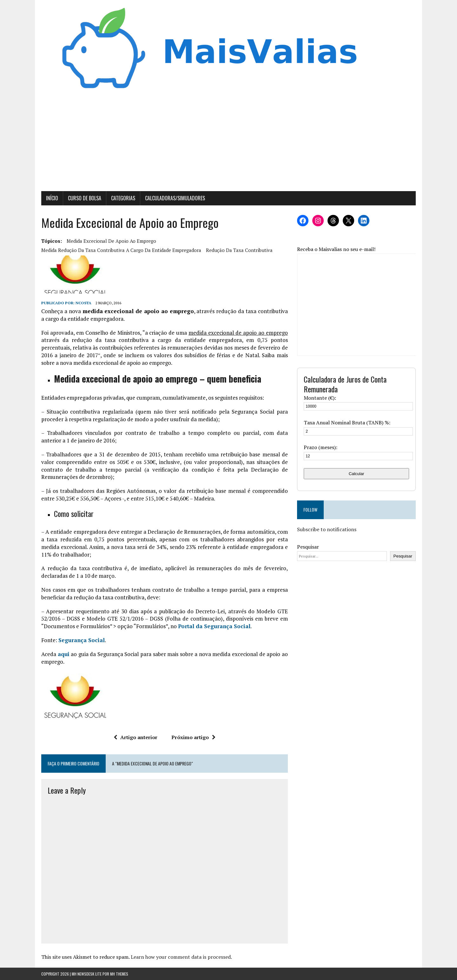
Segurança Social (82, 640)
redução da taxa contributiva (239, 250)
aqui (64, 654)
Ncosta (83, 303)
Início (52, 198)
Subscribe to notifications (327, 529)
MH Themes (119, 974)
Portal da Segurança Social (214, 626)
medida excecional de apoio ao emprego (111, 241)
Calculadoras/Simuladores (175, 198)
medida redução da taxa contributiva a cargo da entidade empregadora (121, 250)
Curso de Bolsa (85, 198)
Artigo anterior (136, 737)
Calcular (357, 474)
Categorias (123, 198)
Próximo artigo (193, 737)
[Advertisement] (228, 144)
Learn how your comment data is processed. (181, 957)
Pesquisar (308, 547)
